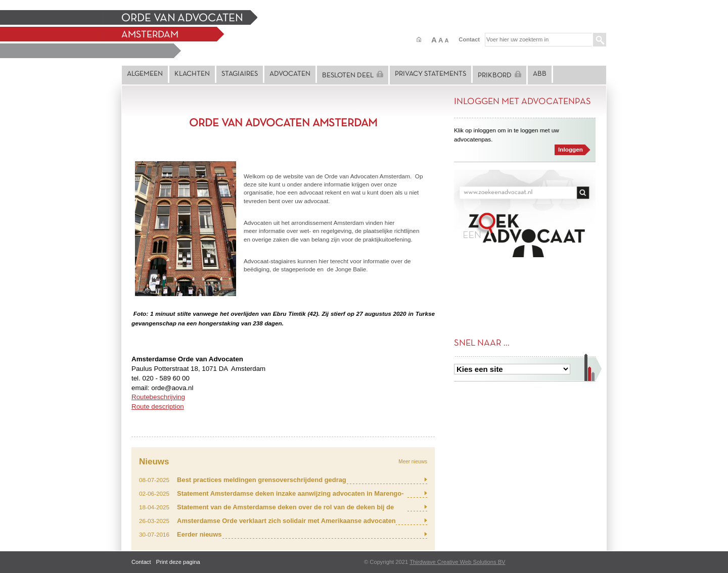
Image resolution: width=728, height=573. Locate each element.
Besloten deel (353, 75)
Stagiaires (240, 74)
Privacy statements (430, 74)
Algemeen (145, 74)
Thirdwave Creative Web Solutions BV (457, 562)
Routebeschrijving (158, 397)
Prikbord (499, 75)
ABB (540, 74)
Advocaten (290, 74)
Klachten (192, 74)
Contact (469, 39)
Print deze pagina (178, 562)
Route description (158, 407)
